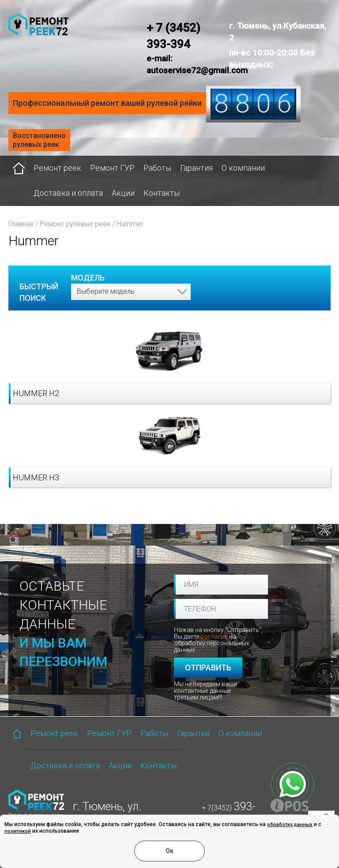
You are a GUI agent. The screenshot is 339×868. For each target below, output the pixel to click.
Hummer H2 (36, 393)
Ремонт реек (57, 168)
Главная (21, 224)
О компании (243, 168)
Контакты (162, 193)
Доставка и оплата (68, 193)
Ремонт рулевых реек (75, 224)
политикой (18, 831)
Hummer (130, 224)
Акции (123, 193)
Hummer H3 (36, 477)
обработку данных (290, 825)
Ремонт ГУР (112, 168)
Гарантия (196, 168)
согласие (214, 636)
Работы (157, 168)
